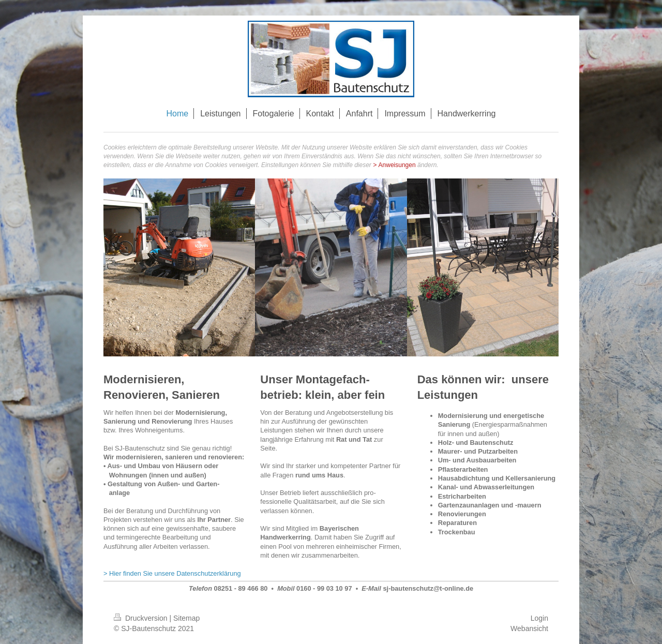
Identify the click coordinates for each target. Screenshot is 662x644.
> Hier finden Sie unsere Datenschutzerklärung (172, 573)
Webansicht (529, 628)
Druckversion (141, 618)
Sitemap (186, 618)
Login (539, 618)
